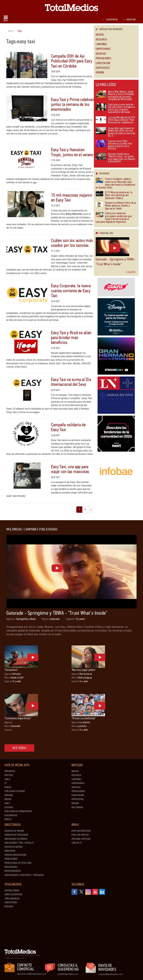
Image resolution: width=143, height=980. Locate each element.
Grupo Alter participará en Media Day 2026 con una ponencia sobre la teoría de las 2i (115, 132)
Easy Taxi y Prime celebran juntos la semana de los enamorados (72, 105)
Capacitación (103, 63)
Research (101, 40)
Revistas (9, 775)
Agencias (101, 54)
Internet (9, 795)
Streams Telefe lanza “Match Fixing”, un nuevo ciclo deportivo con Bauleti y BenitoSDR (115, 158)
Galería (131, 272)
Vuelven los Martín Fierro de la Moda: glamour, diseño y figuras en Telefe (116, 206)
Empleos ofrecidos (81, 831)
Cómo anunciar (12, 899)
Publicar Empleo (80, 835)
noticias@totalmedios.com (111, 974)
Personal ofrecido (81, 839)
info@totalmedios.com (68, 974)
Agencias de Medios (14, 831)
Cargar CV (77, 843)
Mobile (8, 819)
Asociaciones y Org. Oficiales (19, 843)
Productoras (11, 859)
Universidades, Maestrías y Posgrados (24, 875)
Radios (8, 787)
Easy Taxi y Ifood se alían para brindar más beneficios (71, 338)
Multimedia (77, 807)
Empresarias (103, 49)
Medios (100, 35)
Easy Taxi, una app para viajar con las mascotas (70, 469)
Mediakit (9, 907)
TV (5, 783)
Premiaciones (103, 58)
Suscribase (110, 20)
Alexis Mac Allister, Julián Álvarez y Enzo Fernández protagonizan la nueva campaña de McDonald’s (115, 96)
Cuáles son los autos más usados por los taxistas (72, 243)
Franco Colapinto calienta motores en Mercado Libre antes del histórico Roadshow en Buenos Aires (115, 183)
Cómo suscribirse (13, 894)
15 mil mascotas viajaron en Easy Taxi (71, 198)
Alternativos (11, 815)
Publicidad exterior (15, 791)
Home (11, 31)
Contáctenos (11, 902)
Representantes (13, 871)
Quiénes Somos (12, 891)
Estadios (9, 807)
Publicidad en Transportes (18, 811)
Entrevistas (103, 68)
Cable (7, 779)
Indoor (8, 799)
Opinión (100, 73)
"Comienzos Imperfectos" (18, 718)
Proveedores (11, 867)
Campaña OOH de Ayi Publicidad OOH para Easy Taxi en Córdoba (72, 61)
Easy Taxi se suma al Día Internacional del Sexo (71, 382)
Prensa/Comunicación (15, 855)
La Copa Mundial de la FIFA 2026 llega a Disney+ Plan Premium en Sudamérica (115, 120)
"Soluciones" (11, 670)
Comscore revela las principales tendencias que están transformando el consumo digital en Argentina (114, 218)
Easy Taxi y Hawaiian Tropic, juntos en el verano (72, 152)
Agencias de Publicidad (16, 835)
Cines (7, 803)
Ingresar (130, 20)
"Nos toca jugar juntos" (84, 670)
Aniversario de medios (16, 839)
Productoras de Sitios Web (18, 863)
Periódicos (10, 771)
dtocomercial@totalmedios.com (31, 974)
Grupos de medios (13, 847)
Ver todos (19, 748)
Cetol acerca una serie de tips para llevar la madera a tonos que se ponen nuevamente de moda (115, 109)
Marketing (10, 851)
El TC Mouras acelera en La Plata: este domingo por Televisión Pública (114, 195)
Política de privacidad (14, 958)
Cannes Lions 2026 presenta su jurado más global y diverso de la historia (114, 145)
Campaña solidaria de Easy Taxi (68, 427)
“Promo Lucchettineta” (84, 718)
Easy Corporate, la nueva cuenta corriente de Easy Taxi (71, 291)
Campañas (101, 44)
